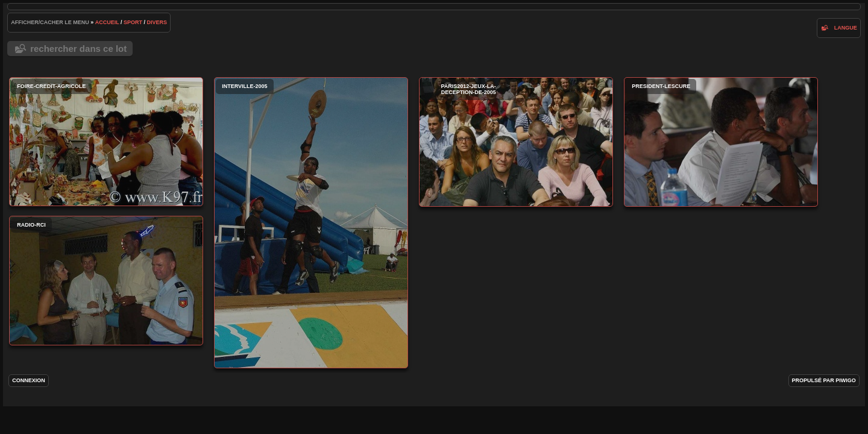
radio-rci (106, 281)
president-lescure (721, 142)
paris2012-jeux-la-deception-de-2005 (516, 142)
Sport (133, 22)
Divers (157, 22)
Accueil (107, 22)
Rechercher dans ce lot (78, 49)
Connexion (29, 380)
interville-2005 (311, 223)
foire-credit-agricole (106, 142)
